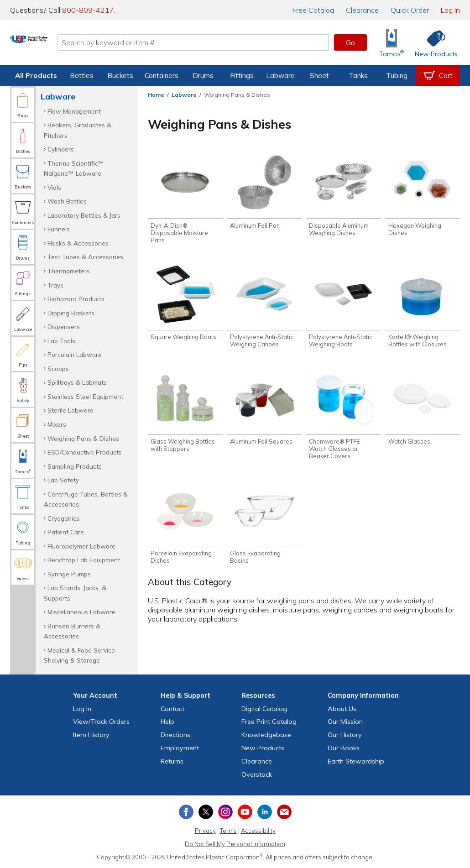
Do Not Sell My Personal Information (235, 844)
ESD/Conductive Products (85, 452)
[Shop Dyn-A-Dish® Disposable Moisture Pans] (185, 199)
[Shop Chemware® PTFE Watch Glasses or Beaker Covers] (344, 419)
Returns (172, 761)
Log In (450, 10)
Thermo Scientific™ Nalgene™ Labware (74, 168)
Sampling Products (75, 466)
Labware (280, 76)
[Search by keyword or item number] (228, 42)
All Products (36, 76)
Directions (175, 735)
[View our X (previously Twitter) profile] (206, 812)
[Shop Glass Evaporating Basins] (264, 529)
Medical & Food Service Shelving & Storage (79, 655)
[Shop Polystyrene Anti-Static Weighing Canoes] (264, 309)
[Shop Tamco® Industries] (392, 43)
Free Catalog (269, 722)
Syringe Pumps (69, 574)
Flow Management (74, 111)
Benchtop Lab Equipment (84, 560)
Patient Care (66, 532)
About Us (342, 709)
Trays (55, 285)
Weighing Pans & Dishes (83, 438)
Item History (91, 735)
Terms (228, 831)
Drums (203, 76)
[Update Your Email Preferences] (284, 812)
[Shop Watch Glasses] (423, 411)
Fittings (242, 76)
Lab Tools (61, 341)
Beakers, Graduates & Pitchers (78, 130)
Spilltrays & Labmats (77, 382)
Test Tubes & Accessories (85, 257)
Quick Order (410, 10)
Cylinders (61, 149)
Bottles (82, 76)
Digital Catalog (264, 709)
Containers (162, 76)
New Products (263, 748)
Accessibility (258, 831)
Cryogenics (63, 518)
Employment (180, 748)
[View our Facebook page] (186, 812)
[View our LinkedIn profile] (265, 812)
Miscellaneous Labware (81, 612)
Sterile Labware (70, 410)
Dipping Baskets (71, 313)
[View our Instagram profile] (225, 812)
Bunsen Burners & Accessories (72, 631)
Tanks (358, 76)
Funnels (59, 229)
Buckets (120, 76)
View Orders (101, 722)
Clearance (362, 10)
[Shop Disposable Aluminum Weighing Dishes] (344, 196)
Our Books (344, 748)
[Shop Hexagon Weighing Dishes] (423, 196)
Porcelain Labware (75, 354)
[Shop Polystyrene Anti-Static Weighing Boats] (344, 309)
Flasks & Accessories (78, 243)
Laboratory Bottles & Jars (84, 215)
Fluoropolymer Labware (81, 546)
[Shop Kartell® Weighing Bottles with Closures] (423, 309)
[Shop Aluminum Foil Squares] (264, 411)
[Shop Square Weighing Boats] (185, 306)
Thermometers (69, 271)
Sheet (319, 76)
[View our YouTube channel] (245, 812)
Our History (345, 735)
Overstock (257, 774)
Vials (54, 187)
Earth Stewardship (356, 761)
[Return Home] (64, 44)
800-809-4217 (88, 10)
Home (156, 95)
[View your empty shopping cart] (438, 76)
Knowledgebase (266, 735)
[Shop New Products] (433, 43)
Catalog (313, 10)
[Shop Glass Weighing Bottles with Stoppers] (185, 415)
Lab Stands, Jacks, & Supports (75, 593)
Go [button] (350, 42)
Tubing (397, 76)
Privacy (205, 831)
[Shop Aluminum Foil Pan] (264, 192)
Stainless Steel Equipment (85, 396)
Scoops (58, 369)
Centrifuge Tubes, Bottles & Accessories (86, 499)
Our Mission (345, 722)
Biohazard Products (76, 299)
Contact (172, 709)
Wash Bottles (67, 201)
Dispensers (64, 327)
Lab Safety (63, 480)
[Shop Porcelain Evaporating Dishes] (185, 529)
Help (167, 722)
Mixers (57, 424)
